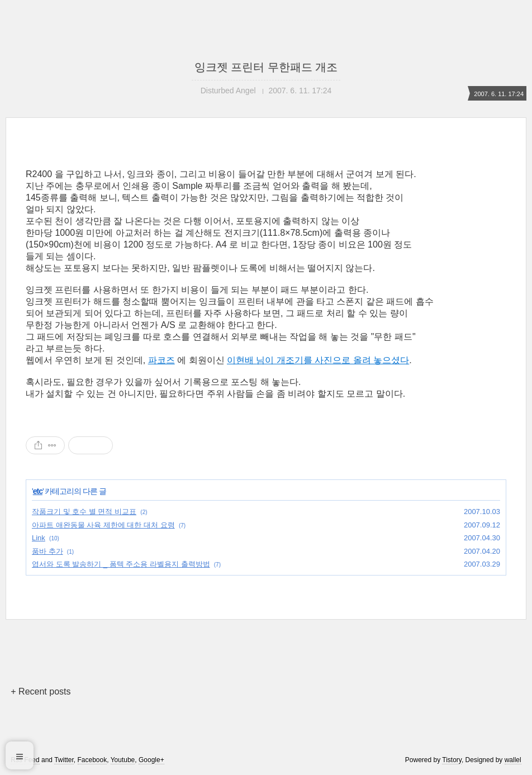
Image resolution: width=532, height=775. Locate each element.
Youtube (123, 760)
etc (38, 491)
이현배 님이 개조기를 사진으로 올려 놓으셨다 (318, 360)
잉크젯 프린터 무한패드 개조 (266, 67)
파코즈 (161, 360)
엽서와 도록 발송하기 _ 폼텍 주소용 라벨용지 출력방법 (121, 564)
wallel (513, 760)
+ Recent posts (41, 691)
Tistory (452, 760)
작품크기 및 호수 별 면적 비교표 (84, 512)
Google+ (151, 760)
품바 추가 (47, 551)
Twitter (64, 760)
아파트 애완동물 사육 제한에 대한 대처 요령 (103, 525)
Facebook (92, 760)
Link (39, 538)
